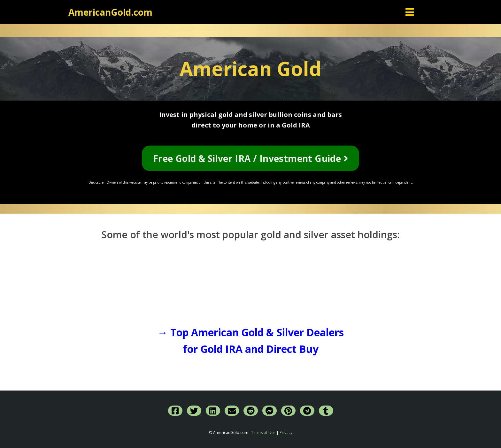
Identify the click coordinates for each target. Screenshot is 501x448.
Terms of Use (263, 433)
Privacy (286, 433)
